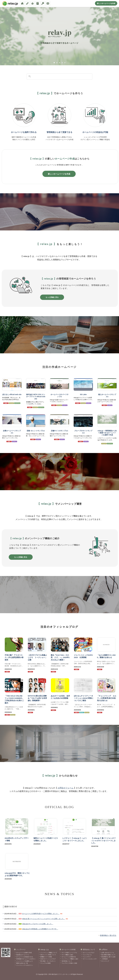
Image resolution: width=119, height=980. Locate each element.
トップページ (21, 950)
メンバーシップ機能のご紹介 (70, 959)
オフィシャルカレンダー (90, 959)
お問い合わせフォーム (108, 953)
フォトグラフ (87, 957)
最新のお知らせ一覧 (22, 963)
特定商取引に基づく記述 (108, 957)
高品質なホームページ (23, 955)
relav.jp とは (45, 950)
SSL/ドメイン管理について (48, 955)
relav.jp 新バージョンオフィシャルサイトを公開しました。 (44, 919)
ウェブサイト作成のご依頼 (69, 963)
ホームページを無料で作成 (24, 953)
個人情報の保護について (108, 955)
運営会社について (89, 950)
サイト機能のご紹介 (67, 955)
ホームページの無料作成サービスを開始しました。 (41, 914)
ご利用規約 (105, 959)
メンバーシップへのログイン (25, 965)
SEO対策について (67, 961)
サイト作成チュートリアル (69, 953)
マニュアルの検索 (45, 963)
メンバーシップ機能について (49, 953)
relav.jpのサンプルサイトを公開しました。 (38, 924)
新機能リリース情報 (46, 957)
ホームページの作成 (69, 950)
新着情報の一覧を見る (108, 935)
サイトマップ (105, 961)
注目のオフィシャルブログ (48, 959)
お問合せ (104, 950)
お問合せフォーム (66, 788)
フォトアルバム (87, 955)
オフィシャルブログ (89, 953)
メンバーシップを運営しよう (25, 961)
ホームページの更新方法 (69, 957)
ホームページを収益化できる (25, 957)
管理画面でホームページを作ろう (26, 959)
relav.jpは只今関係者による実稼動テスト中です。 (40, 929)
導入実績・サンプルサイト (48, 961)
